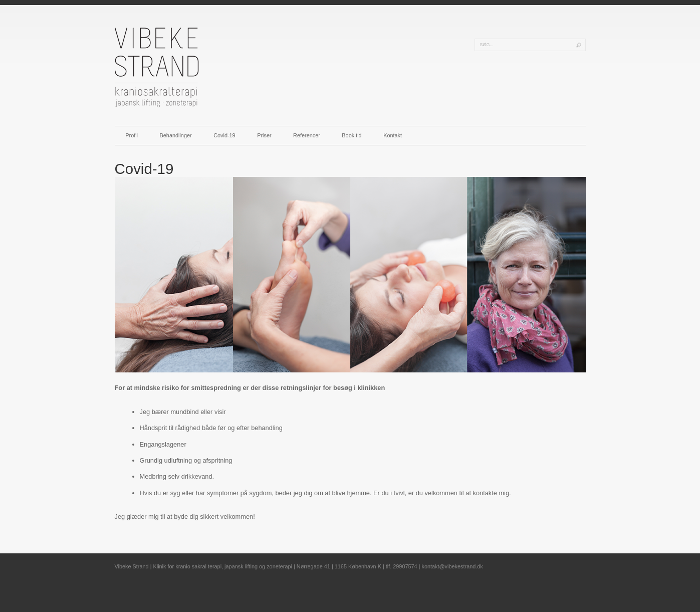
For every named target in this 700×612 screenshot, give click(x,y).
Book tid (352, 135)
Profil (132, 135)
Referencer (307, 135)
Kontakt (393, 135)
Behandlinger (176, 135)
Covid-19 (224, 135)
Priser (264, 135)
